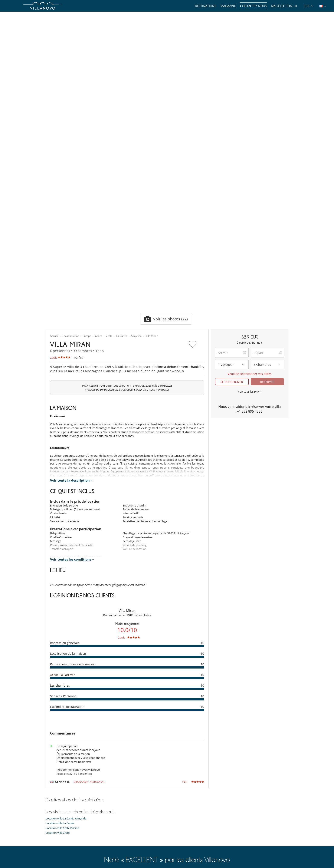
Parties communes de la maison (73, 518)
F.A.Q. (49, 847)
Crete (109, 190)
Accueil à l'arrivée (63, 529)
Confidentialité (55, 852)
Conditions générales (59, 858)
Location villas (71, 190)
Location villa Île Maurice (124, 810)
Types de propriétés (58, 799)
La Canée (122, 190)
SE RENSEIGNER (232, 236)
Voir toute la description (71, 334)
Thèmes (51, 805)
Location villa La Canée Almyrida (66, 672)
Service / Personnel (64, 550)
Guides (50, 810)
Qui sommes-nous (57, 826)
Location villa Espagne (122, 815)
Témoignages (54, 831)
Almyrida (136, 190)
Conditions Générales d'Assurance (67, 863)
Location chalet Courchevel (125, 831)
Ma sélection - (284, 6)
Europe (87, 190)
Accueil (54, 190)
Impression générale (65, 497)
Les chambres (60, 539)
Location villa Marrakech (123, 799)
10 (202, 497)
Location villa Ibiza (120, 805)
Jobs (48, 836)
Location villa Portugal (122, 836)
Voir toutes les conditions (72, 413)
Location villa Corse (120, 821)
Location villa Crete (58, 687)
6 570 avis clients (109, 733)
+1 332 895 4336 (250, 265)
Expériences (53, 815)
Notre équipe (54, 821)
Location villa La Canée (60, 677)
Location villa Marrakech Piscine (128, 847)
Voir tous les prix (250, 245)
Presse (50, 842)
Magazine (228, 6)
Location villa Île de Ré (122, 842)
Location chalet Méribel (123, 826)
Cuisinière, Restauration (67, 561)
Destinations (206, 6)
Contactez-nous (253, 6)
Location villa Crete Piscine (62, 682)
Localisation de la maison (68, 507)
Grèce (99, 190)
